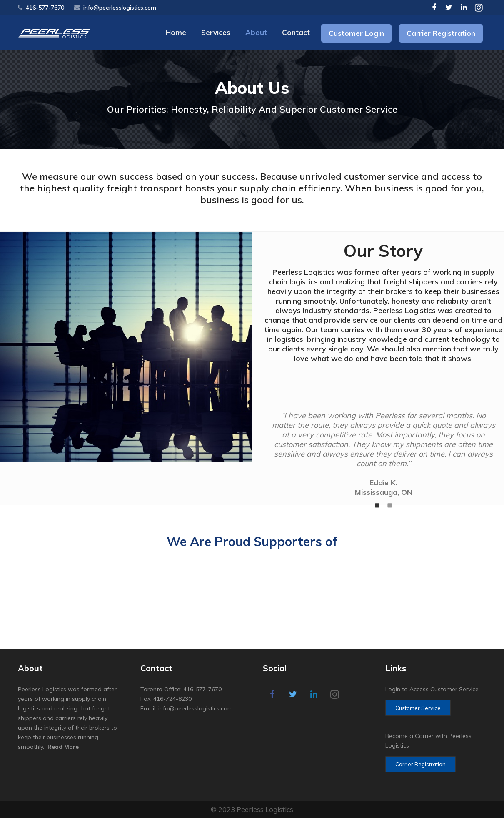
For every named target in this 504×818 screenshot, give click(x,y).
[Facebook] (434, 8)
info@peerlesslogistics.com (120, 8)
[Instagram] (479, 8)
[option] (384, 454)
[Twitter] (449, 8)
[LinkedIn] (464, 8)
